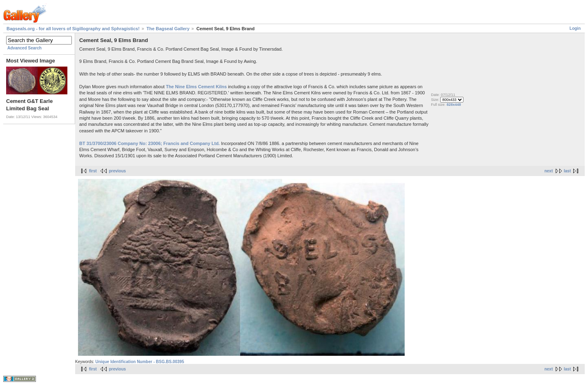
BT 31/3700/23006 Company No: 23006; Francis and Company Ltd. (149, 143)
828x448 (454, 105)
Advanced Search (24, 48)
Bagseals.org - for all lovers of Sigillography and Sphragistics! (73, 29)
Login (575, 28)
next (549, 171)
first (93, 171)
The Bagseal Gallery (168, 29)
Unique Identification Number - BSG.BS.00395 (139, 362)
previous (118, 171)
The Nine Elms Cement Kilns (196, 87)
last (567, 171)
